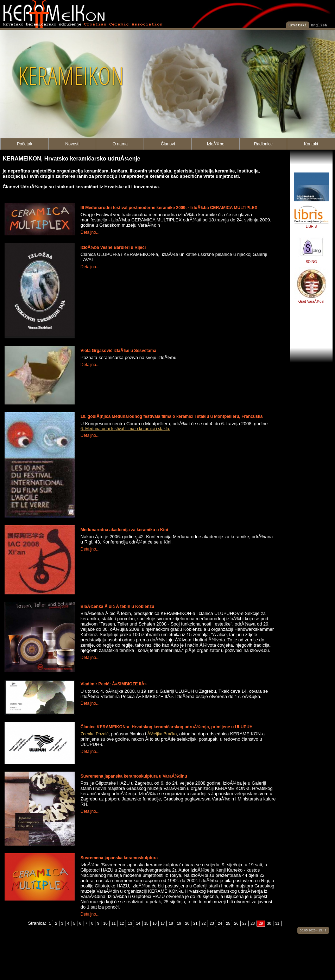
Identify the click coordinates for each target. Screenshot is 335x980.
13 (130, 923)
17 (163, 923)
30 (269, 923)
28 (253, 923)
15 (146, 923)
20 (187, 923)
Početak (24, 144)
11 (114, 923)
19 (179, 923)
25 (228, 923)
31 (277, 923)
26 (236, 923)
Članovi (168, 144)
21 (195, 923)
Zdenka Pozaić (94, 734)
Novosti (72, 144)
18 (171, 923)
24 (220, 923)
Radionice (263, 144)
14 (138, 923)
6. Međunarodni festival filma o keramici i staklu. (125, 429)
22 (203, 923)
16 (154, 923)
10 (105, 923)
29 (261, 923)
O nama (120, 144)
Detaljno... (90, 232)
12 (122, 923)
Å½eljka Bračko (162, 734)
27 (245, 923)
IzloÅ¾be (216, 144)
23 (212, 923)
